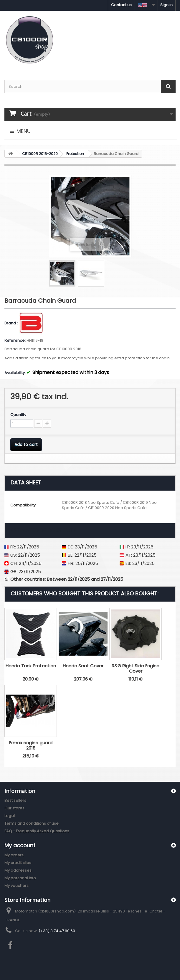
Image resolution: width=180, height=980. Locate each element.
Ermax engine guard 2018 (31, 745)
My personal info (20, 878)
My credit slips (18, 863)
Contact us (121, 5)
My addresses (18, 870)
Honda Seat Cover (83, 666)
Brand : (11, 323)
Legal (10, 816)
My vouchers (16, 886)
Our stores (14, 808)
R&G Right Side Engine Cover (136, 668)
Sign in (166, 5)
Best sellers (15, 800)
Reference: (15, 341)
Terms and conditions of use (32, 823)
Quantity (18, 415)
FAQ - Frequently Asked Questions (37, 831)
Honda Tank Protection (31, 666)
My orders (14, 855)
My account (20, 845)
